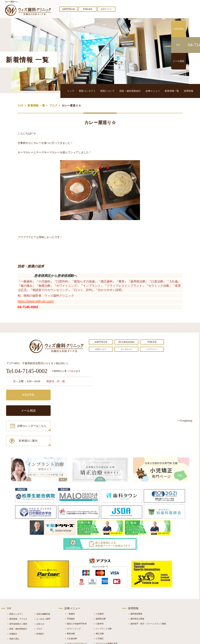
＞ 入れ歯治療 (71, 611)
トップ (72, 91)
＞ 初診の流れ (13, 611)
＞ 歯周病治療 (100, 591)
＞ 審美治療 (70, 606)
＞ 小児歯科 (99, 586)
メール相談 (71, 395)
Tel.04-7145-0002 (27, 371)
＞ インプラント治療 (102, 601)
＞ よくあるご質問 (42, 591)
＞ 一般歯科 (70, 586)
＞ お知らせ (39, 596)
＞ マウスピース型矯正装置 (105, 616)
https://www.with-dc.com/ (36, 301)
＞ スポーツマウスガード (76, 616)
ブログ (53, 105)
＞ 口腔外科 (99, 596)
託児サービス (106, 9)
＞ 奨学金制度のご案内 (17, 596)
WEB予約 (27, 395)
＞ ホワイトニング (73, 601)
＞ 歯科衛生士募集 (136, 591)
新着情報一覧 (172, 91)
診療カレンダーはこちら (30, 409)
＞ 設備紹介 (12, 606)
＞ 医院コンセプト (15, 586)
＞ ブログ (38, 601)
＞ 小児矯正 (99, 611)
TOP (21, 105)
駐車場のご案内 (71, 409)
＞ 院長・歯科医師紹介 (17, 601)
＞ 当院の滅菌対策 (42, 586)
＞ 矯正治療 (99, 606)
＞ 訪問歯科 (99, 621)
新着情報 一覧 (36, 105)
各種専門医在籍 (69, 9)
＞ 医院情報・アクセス (17, 591)
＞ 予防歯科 (70, 591)
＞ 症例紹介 (39, 606)
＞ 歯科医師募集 (135, 586)
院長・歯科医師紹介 (131, 91)
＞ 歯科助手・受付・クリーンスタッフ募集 (147, 596)
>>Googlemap (185, 421)
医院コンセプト (89, 91)
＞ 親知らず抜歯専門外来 (76, 596)
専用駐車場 (87, 9)
